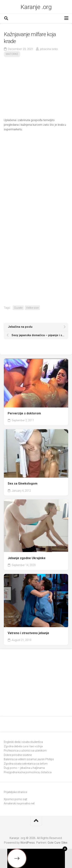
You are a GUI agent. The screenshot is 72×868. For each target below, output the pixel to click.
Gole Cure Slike (58, 843)
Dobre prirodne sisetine (18, 755)
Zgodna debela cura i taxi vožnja (23, 746)
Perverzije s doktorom (24, 413)
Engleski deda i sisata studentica (23, 742)
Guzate (18, 308)
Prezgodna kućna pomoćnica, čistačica (28, 772)
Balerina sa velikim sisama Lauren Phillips (29, 759)
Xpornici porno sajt (15, 799)
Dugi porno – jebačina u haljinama (24, 768)
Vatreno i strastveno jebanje (28, 633)
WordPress (28, 843)
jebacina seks (49, 49)
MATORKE (12, 54)
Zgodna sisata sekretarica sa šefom (26, 764)
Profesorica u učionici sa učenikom (25, 751)
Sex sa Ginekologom (23, 483)
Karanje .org (36, 7)
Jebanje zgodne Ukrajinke (27, 558)
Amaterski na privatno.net (19, 803)
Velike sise (32, 308)
